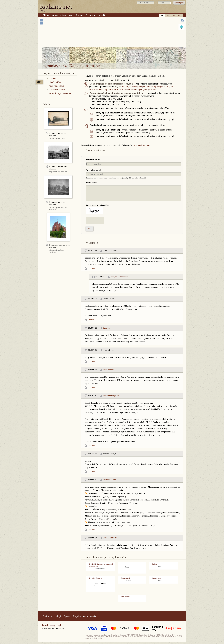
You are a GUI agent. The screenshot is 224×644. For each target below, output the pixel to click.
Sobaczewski (126, 578)
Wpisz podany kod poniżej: (98, 205)
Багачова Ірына (109, 480)
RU (180, 15)
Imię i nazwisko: (93, 160)
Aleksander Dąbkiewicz (112, 396)
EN (168, 15)
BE (174, 15)
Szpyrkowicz (125, 597)
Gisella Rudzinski (110, 538)
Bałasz (155, 564)
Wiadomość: (91, 183)
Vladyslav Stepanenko (119, 277)
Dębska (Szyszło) (96, 578)
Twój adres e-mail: (94, 170)
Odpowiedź (92, 269)
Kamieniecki (157, 578)
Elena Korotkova (109, 370)
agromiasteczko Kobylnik (128, 56)
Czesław (106, 328)
